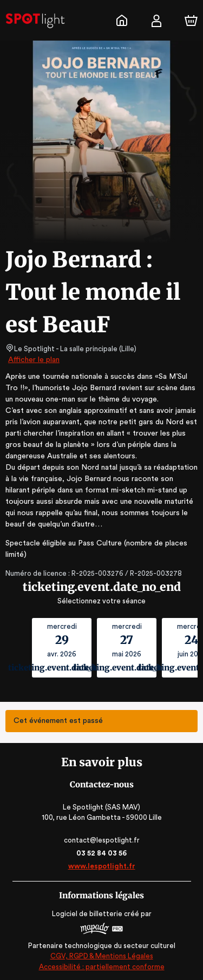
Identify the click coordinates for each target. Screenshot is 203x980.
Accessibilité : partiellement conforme (101, 967)
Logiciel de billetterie (88, 914)
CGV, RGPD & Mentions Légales (102, 956)
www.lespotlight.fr (101, 866)
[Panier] (191, 21)
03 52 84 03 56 (101, 853)
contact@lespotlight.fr (101, 840)
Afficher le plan (33, 360)
